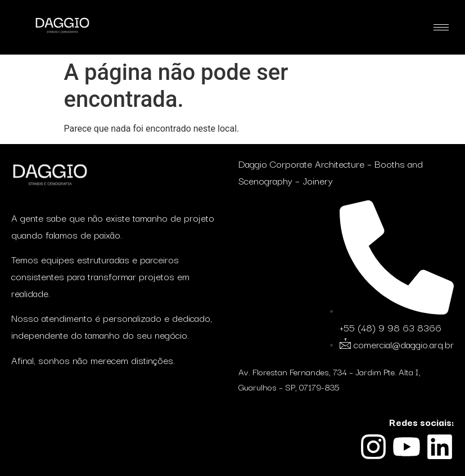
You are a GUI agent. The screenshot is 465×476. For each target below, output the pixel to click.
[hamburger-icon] (441, 27)
